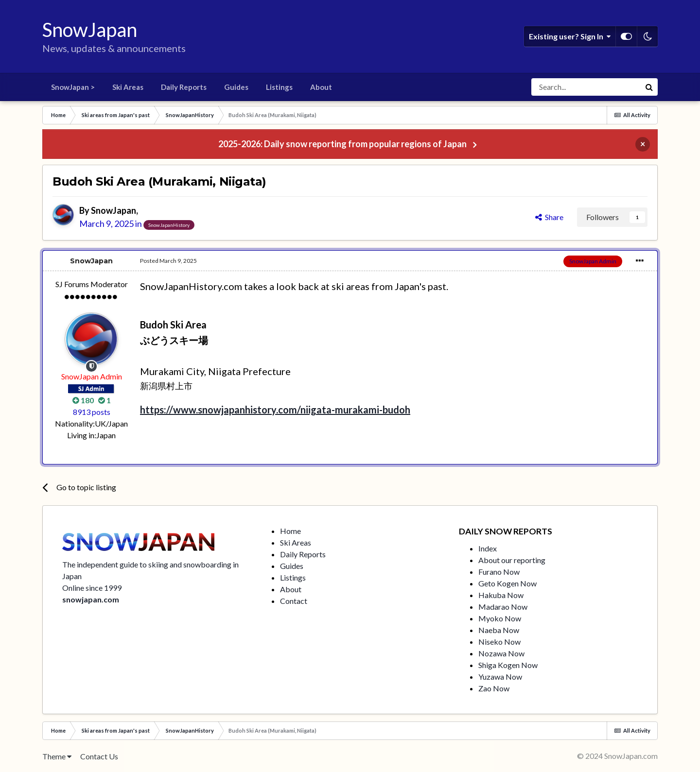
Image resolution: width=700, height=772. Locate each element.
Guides (236, 87)
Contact (294, 601)
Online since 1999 (92, 588)
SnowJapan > (73, 87)
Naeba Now (499, 630)
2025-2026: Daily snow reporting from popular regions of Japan (342, 144)
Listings (279, 87)
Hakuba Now (501, 595)
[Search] (586, 87)
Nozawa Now (501, 653)
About (321, 87)
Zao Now (494, 688)
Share (549, 217)
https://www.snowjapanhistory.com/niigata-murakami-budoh (275, 410)
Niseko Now (499, 642)
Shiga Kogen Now (508, 665)
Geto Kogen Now (507, 583)
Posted (168, 261)
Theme (57, 756)
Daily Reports (184, 87)
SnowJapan (114, 210)
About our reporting (512, 560)
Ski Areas (128, 87)
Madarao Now (503, 607)
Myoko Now (500, 618)
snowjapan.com (91, 599)
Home (290, 531)
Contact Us (99, 756)
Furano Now (499, 572)
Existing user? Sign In (570, 36)
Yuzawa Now (500, 677)
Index (488, 548)
